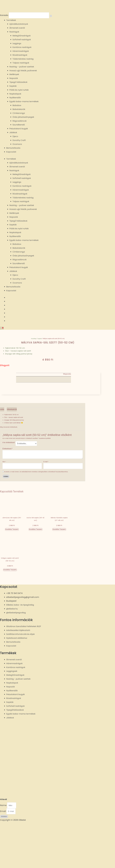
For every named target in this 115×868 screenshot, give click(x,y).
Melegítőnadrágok (22, 36)
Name (4, 851)
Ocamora (18, 145)
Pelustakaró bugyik (19, 129)
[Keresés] (54, 16)
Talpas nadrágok (21, 63)
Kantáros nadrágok (23, 48)
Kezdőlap (33, 339)
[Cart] (2, 329)
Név (4, 506)
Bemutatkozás (14, 148)
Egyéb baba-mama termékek (25, 102)
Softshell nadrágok (22, 40)
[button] (44, 378)
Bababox (17, 106)
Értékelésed (8, 493)
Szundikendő (19, 125)
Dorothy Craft (20, 141)
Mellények (15, 75)
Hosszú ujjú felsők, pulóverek (24, 71)
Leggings (17, 44)
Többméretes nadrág (24, 59)
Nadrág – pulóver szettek (23, 67)
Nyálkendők (16, 98)
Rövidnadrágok (20, 56)
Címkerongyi (19, 114)
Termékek (11, 21)
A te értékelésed (9, 486)
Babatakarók (19, 110)
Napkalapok (16, 94)
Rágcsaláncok (20, 121)
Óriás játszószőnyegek (24, 117)
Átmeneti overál (18, 28)
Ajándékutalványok (20, 25)
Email (3, 857)
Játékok (14, 133)
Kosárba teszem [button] (12, 574)
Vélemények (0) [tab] (16, 452)
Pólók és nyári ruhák (20, 90)
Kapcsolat (12, 152)
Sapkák (13, 86)
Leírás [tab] (3, 452)
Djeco (15, 137)
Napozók (14, 79)
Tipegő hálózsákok (19, 83)
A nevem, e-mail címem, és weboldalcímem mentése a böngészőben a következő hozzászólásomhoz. (36, 517)
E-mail (46, 506)
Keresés (4, 16)
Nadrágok (15, 32)
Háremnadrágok (21, 52)
